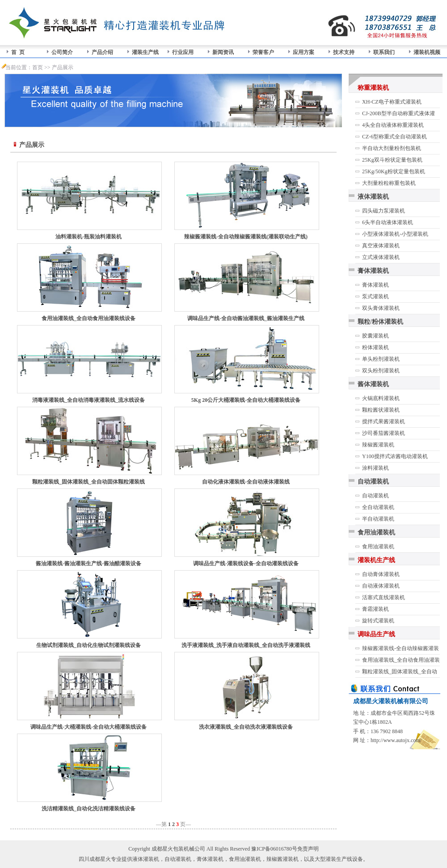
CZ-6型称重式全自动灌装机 (394, 137)
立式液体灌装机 (381, 257)
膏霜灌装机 (375, 609)
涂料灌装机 (375, 468)
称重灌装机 (373, 88)
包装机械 (184, 849)
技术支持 (344, 52)
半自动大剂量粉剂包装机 (392, 148)
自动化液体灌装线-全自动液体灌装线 (246, 482)
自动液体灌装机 (381, 586)
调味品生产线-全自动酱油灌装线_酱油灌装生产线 (246, 318)
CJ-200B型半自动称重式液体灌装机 (399, 115)
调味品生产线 (376, 634)
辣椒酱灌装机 (378, 445)
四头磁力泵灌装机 (384, 211)
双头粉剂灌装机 (381, 371)
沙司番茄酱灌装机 (384, 433)
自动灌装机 (373, 482)
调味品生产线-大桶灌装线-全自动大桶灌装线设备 (89, 727)
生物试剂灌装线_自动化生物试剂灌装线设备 (89, 645)
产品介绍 (102, 52)
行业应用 (183, 52)
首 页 (18, 52)
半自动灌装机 (378, 519)
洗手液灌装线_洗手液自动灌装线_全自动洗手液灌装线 (246, 645)
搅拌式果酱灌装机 (384, 421)
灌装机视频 (427, 52)
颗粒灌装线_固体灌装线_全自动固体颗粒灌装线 (89, 482)
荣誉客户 (263, 52)
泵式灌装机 (375, 296)
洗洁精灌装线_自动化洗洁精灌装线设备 (89, 809)
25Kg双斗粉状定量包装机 (392, 160)
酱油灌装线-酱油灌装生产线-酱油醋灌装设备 (89, 563)
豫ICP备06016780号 (274, 849)
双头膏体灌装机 (381, 308)
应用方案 (304, 52)
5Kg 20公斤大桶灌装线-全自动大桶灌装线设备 (246, 400)
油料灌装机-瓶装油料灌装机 (89, 237)
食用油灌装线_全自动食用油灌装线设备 (89, 318)
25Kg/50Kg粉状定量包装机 (394, 171)
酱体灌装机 (373, 384)
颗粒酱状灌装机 (381, 410)
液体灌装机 (373, 197)
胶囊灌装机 (375, 336)
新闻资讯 (223, 52)
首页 (38, 67)
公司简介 (62, 52)
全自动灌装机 (378, 507)
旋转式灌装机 (378, 621)
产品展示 (63, 67)
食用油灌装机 (376, 532)
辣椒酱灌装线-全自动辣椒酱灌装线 (401, 650)
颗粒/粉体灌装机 (380, 322)
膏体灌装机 (373, 271)
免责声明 (308, 849)
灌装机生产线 (376, 560)
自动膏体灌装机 (381, 574)
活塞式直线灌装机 (384, 597)
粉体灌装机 (375, 347)
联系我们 (384, 52)
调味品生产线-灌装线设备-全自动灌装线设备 (246, 563)
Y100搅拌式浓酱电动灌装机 (395, 456)
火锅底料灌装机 (381, 398)
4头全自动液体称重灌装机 (393, 125)
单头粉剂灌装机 (381, 359)
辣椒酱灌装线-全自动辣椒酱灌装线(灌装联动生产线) (246, 237)
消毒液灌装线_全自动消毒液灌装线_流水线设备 (89, 400)
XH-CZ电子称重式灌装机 (392, 102)
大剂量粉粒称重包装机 (389, 183)
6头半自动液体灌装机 (388, 222)
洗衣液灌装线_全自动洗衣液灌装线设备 (246, 727)
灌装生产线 (145, 52)
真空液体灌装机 (381, 246)
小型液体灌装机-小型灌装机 (395, 234)
